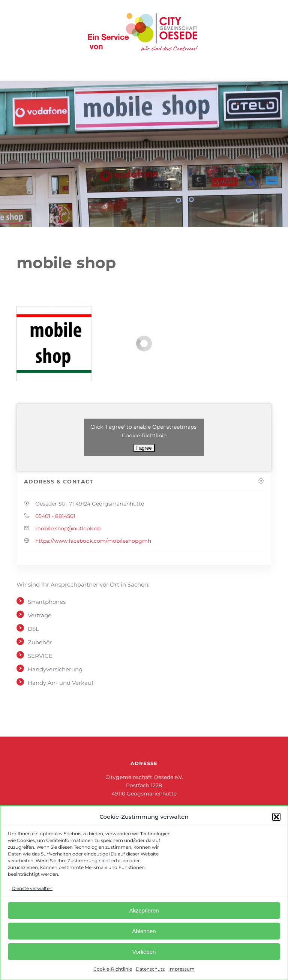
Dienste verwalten (32, 888)
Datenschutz (150, 969)
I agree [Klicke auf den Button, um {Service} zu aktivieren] (144, 448)
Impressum (181, 969)
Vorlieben (144, 952)
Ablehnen (144, 931)
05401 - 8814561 (55, 516)
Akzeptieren (144, 910)
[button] (276, 817)
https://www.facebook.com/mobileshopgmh (93, 541)
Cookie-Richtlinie (113, 969)
